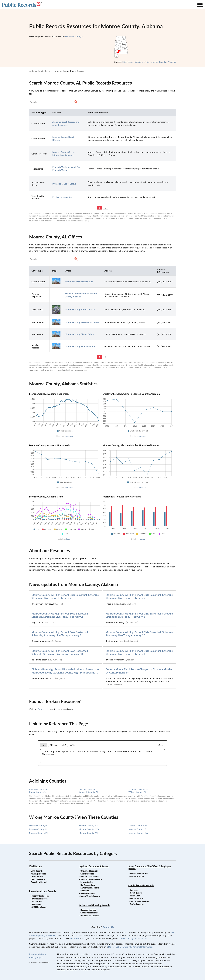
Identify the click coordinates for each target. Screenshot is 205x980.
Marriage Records (38, 874)
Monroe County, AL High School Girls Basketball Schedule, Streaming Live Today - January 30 (140, 634)
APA (72, 745)
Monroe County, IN (38, 833)
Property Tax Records (40, 896)
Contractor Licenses (89, 913)
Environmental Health (90, 888)
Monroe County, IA (38, 825)
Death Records (37, 876)
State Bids (85, 891)
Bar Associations (88, 885)
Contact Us (43, 709)
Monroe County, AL (75, 36)
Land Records (37, 901)
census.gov (69, 436)
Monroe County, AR (138, 825)
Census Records (87, 874)
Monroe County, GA (138, 833)
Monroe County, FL (138, 829)
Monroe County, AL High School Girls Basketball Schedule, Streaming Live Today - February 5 (65, 596)
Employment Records (139, 873)
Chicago (54, 745)
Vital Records (36, 866)
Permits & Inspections (90, 876)
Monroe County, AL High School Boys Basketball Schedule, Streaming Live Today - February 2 (60, 615)
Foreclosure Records (40, 899)
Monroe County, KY (88, 825)
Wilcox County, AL (137, 792)
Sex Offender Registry (140, 901)
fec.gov (142, 539)
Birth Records (37, 871)
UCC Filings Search (39, 907)
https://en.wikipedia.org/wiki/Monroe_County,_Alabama (149, 62)
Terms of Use (141, 938)
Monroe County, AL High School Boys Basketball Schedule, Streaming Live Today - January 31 (60, 634)
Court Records (136, 893)
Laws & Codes (87, 882)
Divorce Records (38, 879)
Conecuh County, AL (89, 792)
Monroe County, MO (89, 829)
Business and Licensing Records (94, 905)
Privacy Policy (127, 938)
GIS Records (36, 904)
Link (44, 745)
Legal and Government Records (94, 866)
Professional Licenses (90, 916)
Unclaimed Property (89, 871)
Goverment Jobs (137, 876)
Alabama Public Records (41, 71)
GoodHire (75, 938)
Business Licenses (88, 910)
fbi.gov (69, 539)
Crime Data (135, 896)
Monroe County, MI (88, 833)
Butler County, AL (38, 792)
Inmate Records (137, 898)
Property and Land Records (43, 891)
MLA (64, 745)
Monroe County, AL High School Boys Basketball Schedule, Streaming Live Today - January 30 (60, 652)
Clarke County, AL (87, 789)
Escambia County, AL (139, 789)
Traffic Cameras (137, 904)
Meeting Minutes (88, 893)
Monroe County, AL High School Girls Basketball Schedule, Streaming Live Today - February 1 (140, 615)
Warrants (134, 890)
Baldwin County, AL (39, 789)
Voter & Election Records (91, 879)
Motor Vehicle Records (90, 896)
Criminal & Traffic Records (141, 885)
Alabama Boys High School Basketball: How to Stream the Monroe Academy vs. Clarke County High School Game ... (65, 671)
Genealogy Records (39, 882)
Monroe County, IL (38, 829)
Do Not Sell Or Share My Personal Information (130, 947)
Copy (161, 745)
